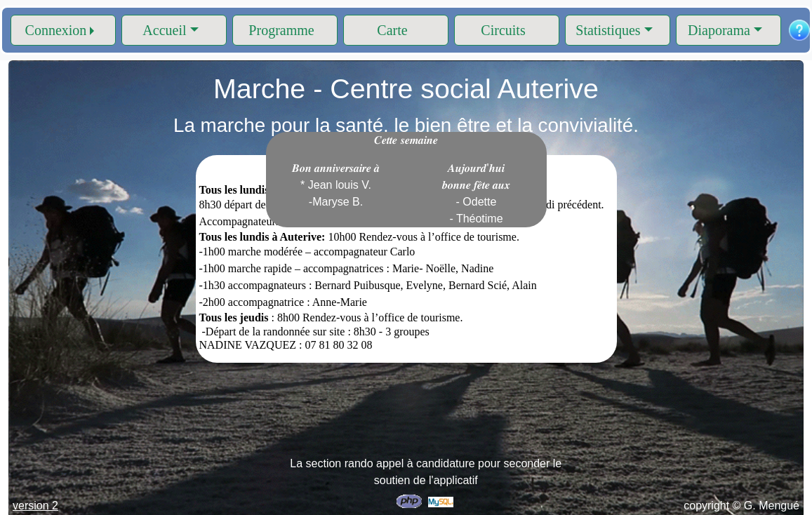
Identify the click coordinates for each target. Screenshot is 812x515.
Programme (281, 30)
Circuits (503, 30)
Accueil (164, 30)
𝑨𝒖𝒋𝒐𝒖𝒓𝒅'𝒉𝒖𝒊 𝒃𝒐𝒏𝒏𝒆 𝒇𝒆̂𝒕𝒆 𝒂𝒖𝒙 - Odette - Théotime (477, 193)
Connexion (56, 30)
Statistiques (608, 30)
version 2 (35, 506)
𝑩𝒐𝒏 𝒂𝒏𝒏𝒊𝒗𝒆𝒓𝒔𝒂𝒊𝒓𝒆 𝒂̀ (336, 185)
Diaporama (719, 30)
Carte (392, 30)
